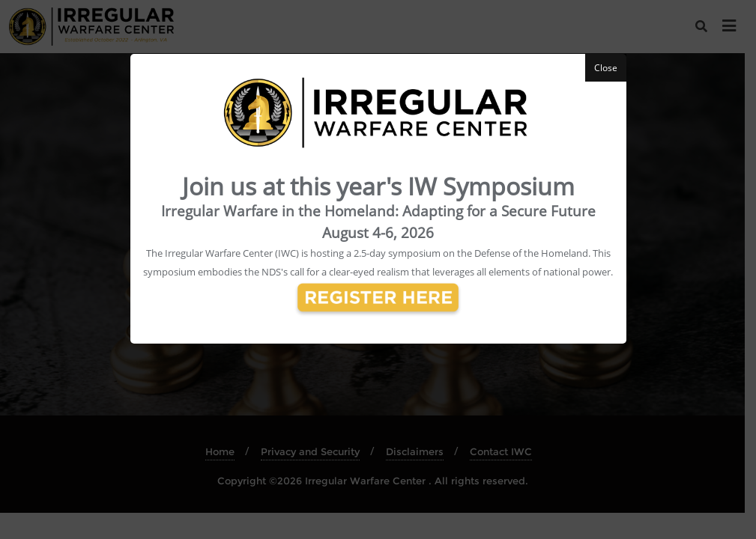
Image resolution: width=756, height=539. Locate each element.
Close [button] (606, 68)
